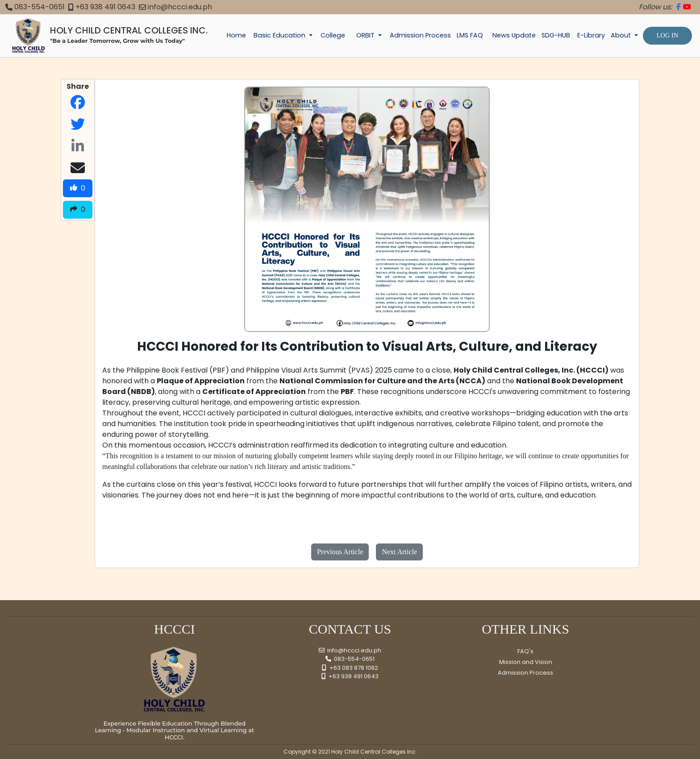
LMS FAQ (470, 35)
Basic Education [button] (280, 35)
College (333, 35)
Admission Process (420, 35)
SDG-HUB (556, 35)
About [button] (622, 35)
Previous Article (340, 552)
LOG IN (667, 35)
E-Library (591, 35)
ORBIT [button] (366, 35)
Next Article (399, 552)
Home (236, 35)
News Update (514, 35)
